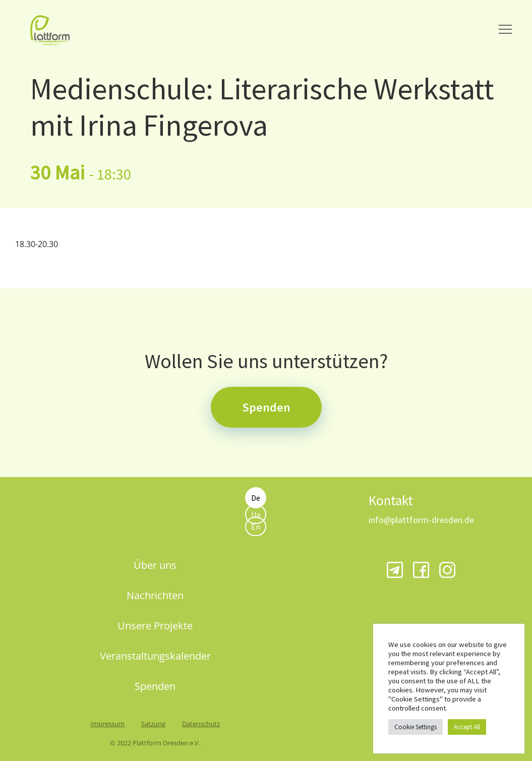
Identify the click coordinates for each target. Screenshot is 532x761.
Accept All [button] (467, 727)
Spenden (266, 407)
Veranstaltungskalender (155, 656)
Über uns (155, 565)
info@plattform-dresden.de (421, 520)
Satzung (153, 724)
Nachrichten (155, 595)
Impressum (107, 724)
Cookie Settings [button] (416, 727)
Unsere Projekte (155, 626)
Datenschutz (201, 724)
